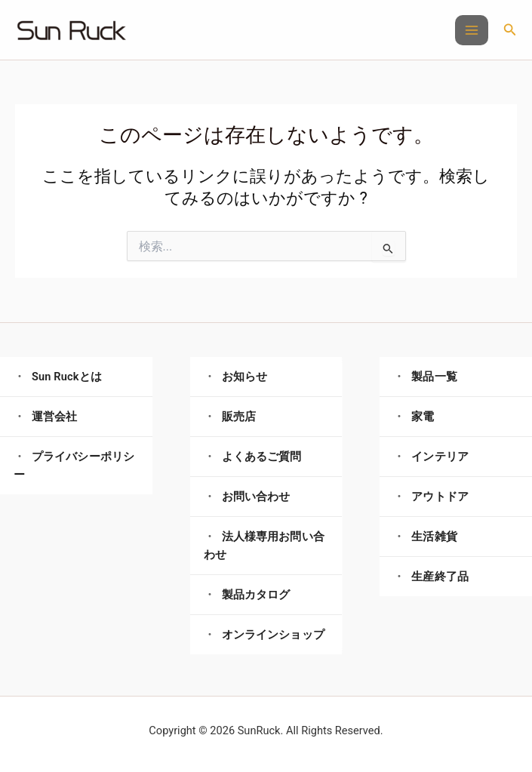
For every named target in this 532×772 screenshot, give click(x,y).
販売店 (239, 417)
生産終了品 (440, 577)
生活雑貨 (434, 537)
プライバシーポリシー (74, 466)
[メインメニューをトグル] (472, 30)
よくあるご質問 (262, 457)
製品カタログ (256, 595)
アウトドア (440, 497)
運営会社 (55, 417)
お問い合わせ (256, 497)
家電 (423, 417)
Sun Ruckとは (67, 377)
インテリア (440, 457)
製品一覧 (434, 377)
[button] (510, 30)
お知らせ (245, 377)
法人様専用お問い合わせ (264, 546)
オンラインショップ (273, 635)
